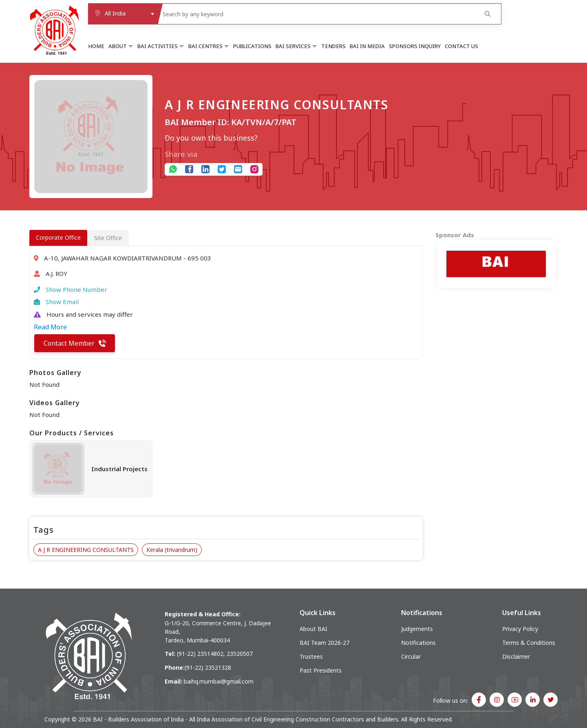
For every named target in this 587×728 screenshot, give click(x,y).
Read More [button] (50, 327)
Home (96, 46)
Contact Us (461, 46)
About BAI (313, 629)
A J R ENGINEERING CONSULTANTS (86, 550)
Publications (252, 46)
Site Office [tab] (108, 238)
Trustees (311, 656)
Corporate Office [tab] (58, 237)
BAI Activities (161, 46)
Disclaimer (516, 656)
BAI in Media (367, 46)
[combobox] (123, 14)
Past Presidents (321, 670)
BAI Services (296, 46)
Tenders (333, 46)
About (121, 46)
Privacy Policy (520, 629)
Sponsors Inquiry (415, 46)
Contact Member (75, 343)
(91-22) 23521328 (208, 667)
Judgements (417, 629)
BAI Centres (209, 46)
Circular (411, 656)
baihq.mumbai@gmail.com (219, 681)
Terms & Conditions (529, 643)
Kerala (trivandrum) (172, 550)
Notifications (418, 643)
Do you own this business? (211, 138)
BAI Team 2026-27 (324, 643)
